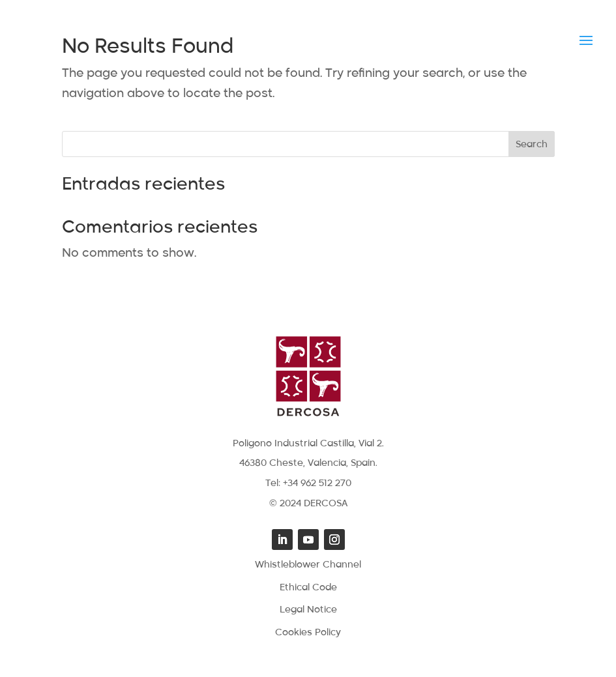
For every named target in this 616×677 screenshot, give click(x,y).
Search (532, 145)
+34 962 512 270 (317, 483)
